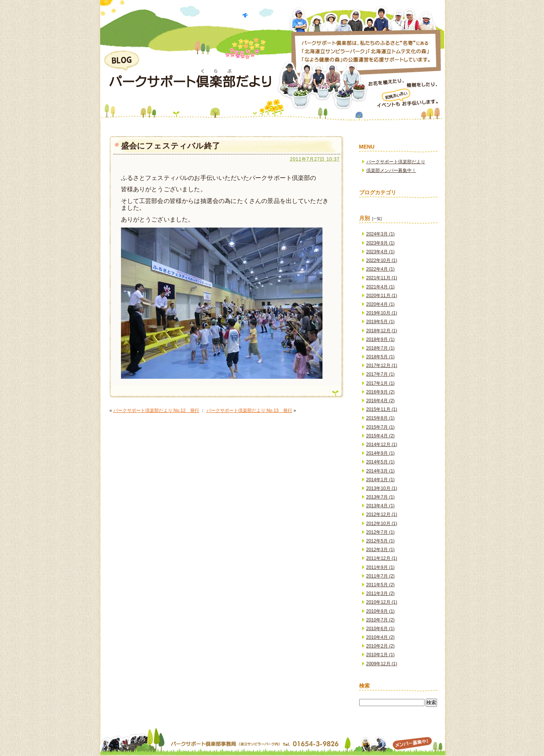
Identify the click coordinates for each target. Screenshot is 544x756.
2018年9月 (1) (380, 339)
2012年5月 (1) (380, 541)
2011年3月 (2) (380, 593)
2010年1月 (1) (380, 655)
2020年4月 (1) (380, 304)
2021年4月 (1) (380, 287)
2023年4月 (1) (380, 252)
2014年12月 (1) (382, 445)
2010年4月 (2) (380, 637)
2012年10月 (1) (382, 524)
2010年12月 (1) (382, 602)
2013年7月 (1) (380, 497)
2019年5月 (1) (380, 322)
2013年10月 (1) (382, 488)
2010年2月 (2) (380, 646)
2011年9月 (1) (380, 567)
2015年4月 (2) (380, 436)
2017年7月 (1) (380, 374)
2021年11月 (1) (382, 278)
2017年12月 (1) (382, 366)
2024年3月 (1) (380, 234)
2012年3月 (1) (380, 550)
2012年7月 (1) (380, 532)
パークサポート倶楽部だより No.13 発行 (249, 411)
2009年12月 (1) (382, 664)
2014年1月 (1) (380, 480)
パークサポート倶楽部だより (396, 162)
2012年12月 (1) (382, 514)
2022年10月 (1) (382, 260)
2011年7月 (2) (380, 576)
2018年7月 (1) (380, 348)
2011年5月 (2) (380, 585)
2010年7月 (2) (380, 620)
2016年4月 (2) (380, 401)
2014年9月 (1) (380, 453)
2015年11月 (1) (382, 409)
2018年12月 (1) (382, 331)
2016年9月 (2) (380, 392)
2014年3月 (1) (380, 471)
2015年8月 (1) (380, 418)
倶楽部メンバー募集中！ (391, 170)
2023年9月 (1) (380, 243)
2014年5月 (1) (380, 462)
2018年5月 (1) (380, 357)
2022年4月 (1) (380, 269)
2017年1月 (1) (380, 383)
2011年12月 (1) (382, 558)
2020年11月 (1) (382, 296)
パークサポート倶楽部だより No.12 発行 (156, 411)
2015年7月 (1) (380, 427)
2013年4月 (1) (380, 506)
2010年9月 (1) (380, 611)
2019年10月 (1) (382, 313)
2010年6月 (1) (380, 629)
